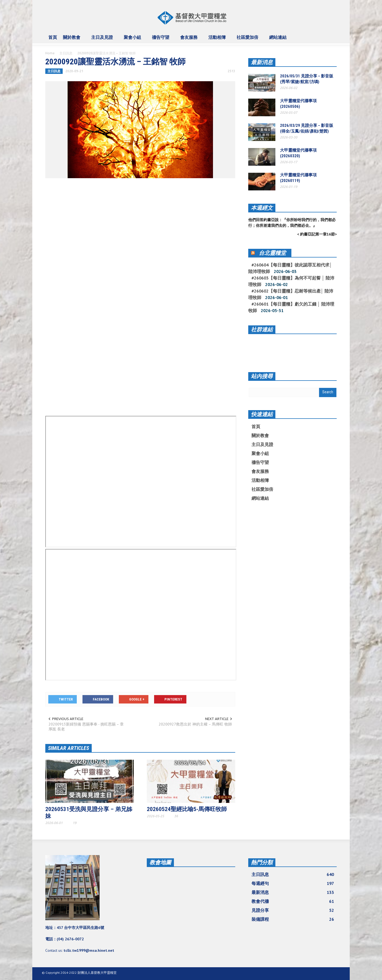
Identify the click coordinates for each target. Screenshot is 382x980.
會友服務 (190, 40)
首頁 (53, 37)
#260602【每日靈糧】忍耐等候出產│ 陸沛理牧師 (291, 294)
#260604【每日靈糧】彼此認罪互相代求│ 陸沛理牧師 (290, 268)
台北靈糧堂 (272, 253)
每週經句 (293, 883)
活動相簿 (218, 40)
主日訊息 (66, 53)
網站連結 (279, 40)
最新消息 (262, 62)
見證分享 (293, 910)
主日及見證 (103, 40)
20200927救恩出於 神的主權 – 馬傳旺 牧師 (195, 724)
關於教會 (72, 40)
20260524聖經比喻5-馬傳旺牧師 (187, 809)
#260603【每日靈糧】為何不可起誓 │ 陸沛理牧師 (291, 281)
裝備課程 (293, 919)
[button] (331, 37)
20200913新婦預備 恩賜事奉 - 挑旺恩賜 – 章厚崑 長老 (86, 727)
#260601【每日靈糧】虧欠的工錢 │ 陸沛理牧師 (291, 307)
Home (50, 53)
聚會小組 (133, 40)
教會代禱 (293, 901)
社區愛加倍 (248, 40)
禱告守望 (161, 40)
